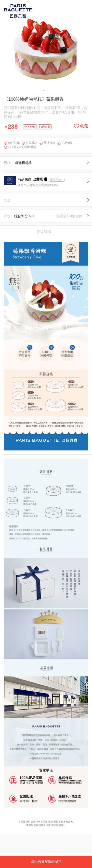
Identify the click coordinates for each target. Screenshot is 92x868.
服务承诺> (57, 180)
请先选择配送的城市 (46, 862)
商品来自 (33, 179)
